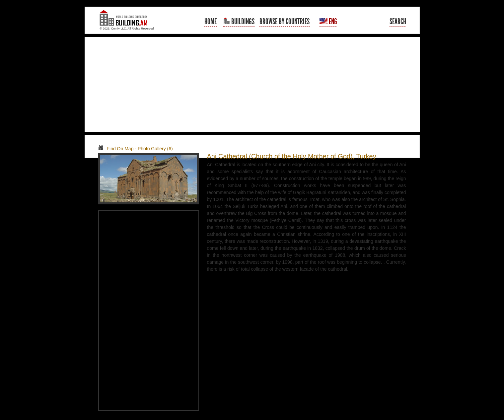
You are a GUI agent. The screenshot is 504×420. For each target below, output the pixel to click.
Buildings (239, 22)
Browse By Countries (285, 22)
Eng (328, 22)
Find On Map (116, 149)
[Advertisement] (252, 85)
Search (398, 22)
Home (211, 22)
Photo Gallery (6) (155, 149)
